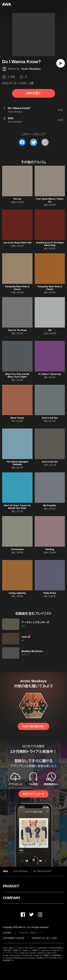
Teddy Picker (50, 593)
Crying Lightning (17, 593)
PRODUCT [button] (11, 886)
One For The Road (17, 330)
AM (50, 330)
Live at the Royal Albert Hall (17, 243)
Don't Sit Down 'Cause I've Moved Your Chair (17, 507)
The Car (17, 199)
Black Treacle (17, 418)
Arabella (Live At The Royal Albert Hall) (50, 244)
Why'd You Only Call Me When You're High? (17, 376)
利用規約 (7, 933)
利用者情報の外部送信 (14, 938)
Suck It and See (50, 418)
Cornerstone (17, 549)
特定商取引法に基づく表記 (44, 938)
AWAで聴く (33, 93)
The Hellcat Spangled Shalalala (17, 463)
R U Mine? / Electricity (50, 374)
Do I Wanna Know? (42, 871)
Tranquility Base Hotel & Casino (17, 288)
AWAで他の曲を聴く (33, 726)
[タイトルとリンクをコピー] (45, 142)
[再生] (61, 63)
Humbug (50, 549)
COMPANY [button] (12, 898)
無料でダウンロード (33, 794)
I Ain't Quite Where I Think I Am (50, 200)
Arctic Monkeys (31, 69)
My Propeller (50, 505)
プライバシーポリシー (29, 933)
